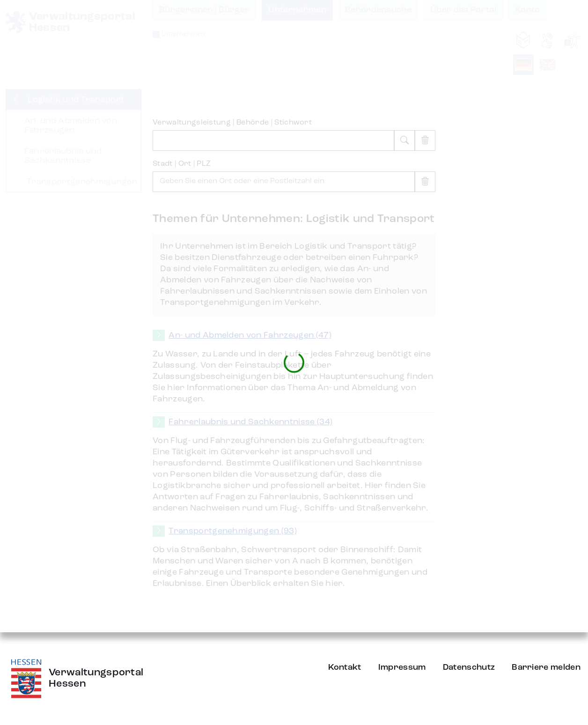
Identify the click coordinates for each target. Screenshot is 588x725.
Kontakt (345, 667)
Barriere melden (546, 667)
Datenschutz (469, 667)
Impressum (402, 667)
